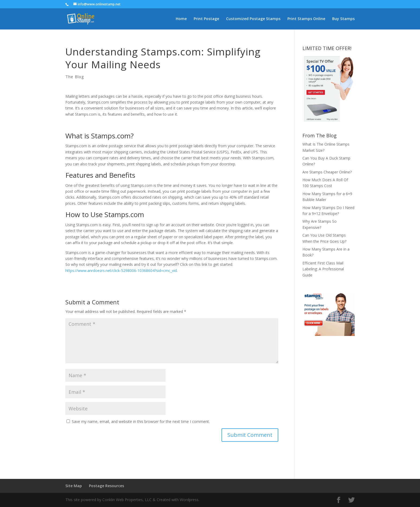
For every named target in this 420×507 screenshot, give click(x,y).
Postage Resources (106, 486)
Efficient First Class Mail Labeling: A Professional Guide (323, 269)
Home (181, 19)
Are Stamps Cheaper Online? (327, 172)
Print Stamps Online (306, 19)
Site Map (74, 486)
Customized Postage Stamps (253, 19)
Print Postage (206, 19)
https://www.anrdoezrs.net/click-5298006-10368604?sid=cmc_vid (121, 270)
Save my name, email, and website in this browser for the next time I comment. (141, 421)
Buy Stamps (343, 19)
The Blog (75, 77)
